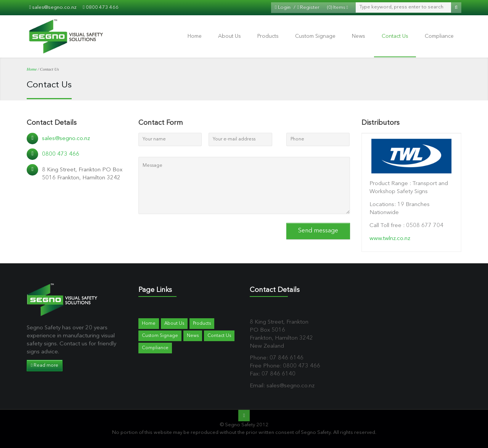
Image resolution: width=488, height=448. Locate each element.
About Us (230, 36)
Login (283, 7)
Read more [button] (45, 365)
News (359, 36)
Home (195, 36)
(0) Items (337, 8)
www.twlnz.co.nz (390, 239)
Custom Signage (315, 36)
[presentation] (196, 234)
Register (309, 7)
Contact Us (395, 36)
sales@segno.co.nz (54, 7)
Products (268, 36)
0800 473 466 (102, 7)
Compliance (439, 36)
